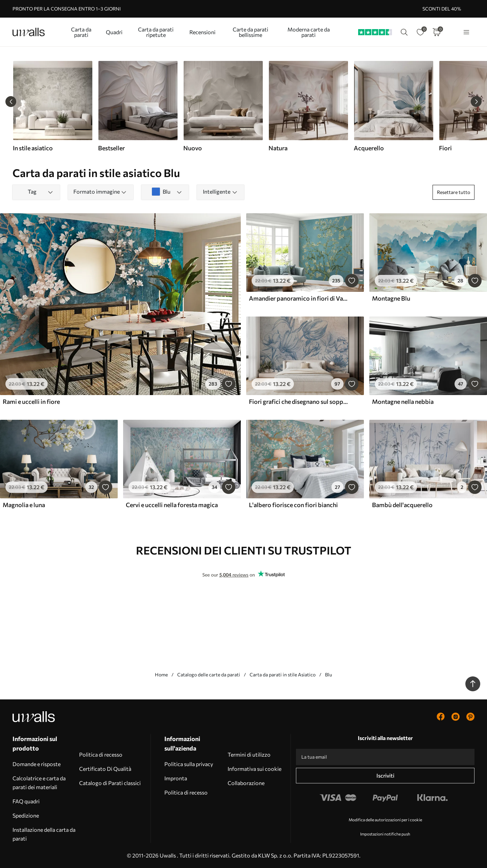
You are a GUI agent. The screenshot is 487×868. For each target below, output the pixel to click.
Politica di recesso (101, 754)
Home (161, 675)
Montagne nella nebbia (403, 402)
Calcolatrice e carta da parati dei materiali (39, 783)
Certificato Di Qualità (105, 769)
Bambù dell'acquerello (402, 505)
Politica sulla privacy (189, 764)
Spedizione (26, 815)
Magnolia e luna (24, 505)
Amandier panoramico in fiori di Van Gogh (298, 298)
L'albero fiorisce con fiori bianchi (293, 505)
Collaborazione (246, 783)
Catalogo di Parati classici (110, 783)
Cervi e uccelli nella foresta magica (172, 505)
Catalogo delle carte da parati (209, 675)
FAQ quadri (26, 801)
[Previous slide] (11, 102)
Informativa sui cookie (254, 769)
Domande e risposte (37, 764)
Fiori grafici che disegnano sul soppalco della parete (298, 402)
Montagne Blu (391, 298)
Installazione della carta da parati (44, 834)
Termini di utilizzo (249, 754)
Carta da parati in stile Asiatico (283, 675)
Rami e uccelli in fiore (31, 402)
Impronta (176, 778)
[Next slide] (476, 102)
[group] (52, 106)
